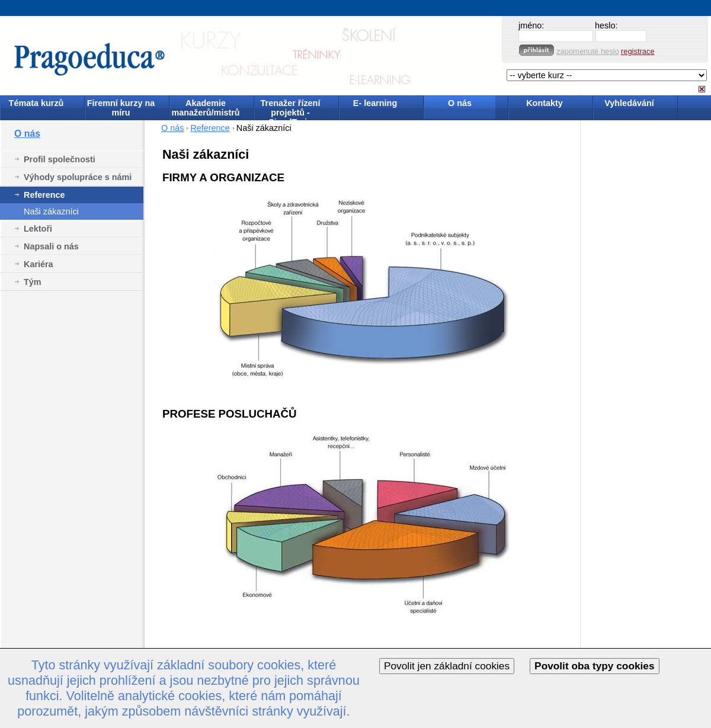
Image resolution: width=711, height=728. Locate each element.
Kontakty (545, 103)
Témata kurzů (36, 103)
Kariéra (39, 264)
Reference (44, 195)
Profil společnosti (60, 159)
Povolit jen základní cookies (447, 666)
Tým (33, 282)
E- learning (375, 103)
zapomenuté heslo (588, 51)
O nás (460, 103)
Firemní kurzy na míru (121, 108)
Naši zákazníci (51, 211)
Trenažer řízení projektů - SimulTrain (291, 109)
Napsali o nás (51, 246)
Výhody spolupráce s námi (78, 177)
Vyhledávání (629, 103)
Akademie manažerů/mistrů (205, 108)
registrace (638, 51)
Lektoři (38, 229)
